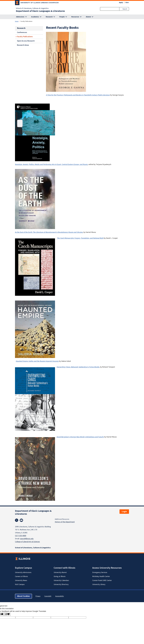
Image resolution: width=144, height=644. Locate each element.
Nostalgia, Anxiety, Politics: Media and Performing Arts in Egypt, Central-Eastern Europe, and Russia (51, 164)
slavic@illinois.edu (27, 539)
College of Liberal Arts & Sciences (27, 542)
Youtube (21, 520)
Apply (121, 2)
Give (127, 2)
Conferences (22, 32)
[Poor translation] (7, 614)
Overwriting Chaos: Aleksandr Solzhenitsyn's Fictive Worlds (78, 367)
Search (125, 9)
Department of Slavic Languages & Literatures (40, 11)
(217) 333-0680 (21, 536)
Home (17, 21)
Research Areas (23, 45)
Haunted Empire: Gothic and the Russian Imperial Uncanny (37, 361)
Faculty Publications (25, 37)
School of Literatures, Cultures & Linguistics (32, 8)
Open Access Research (26, 41)
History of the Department (65, 522)
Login (124, 512)
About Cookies (23, 596)
